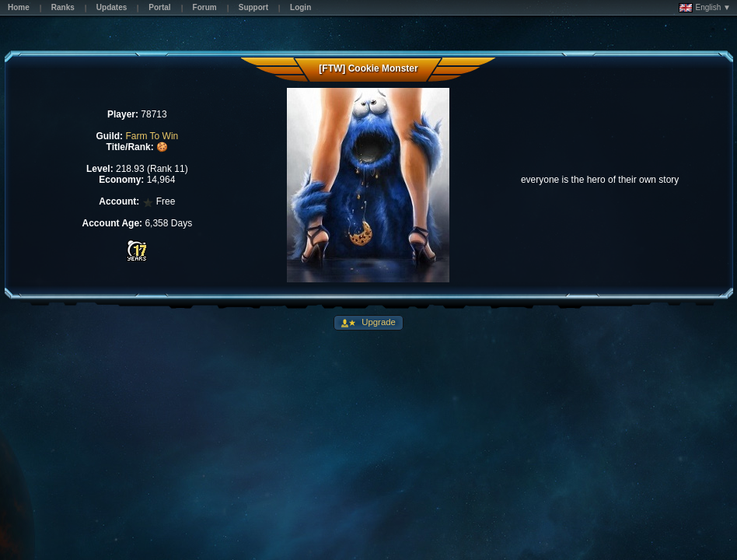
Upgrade (377, 322)
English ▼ (705, 8)
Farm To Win (152, 136)
